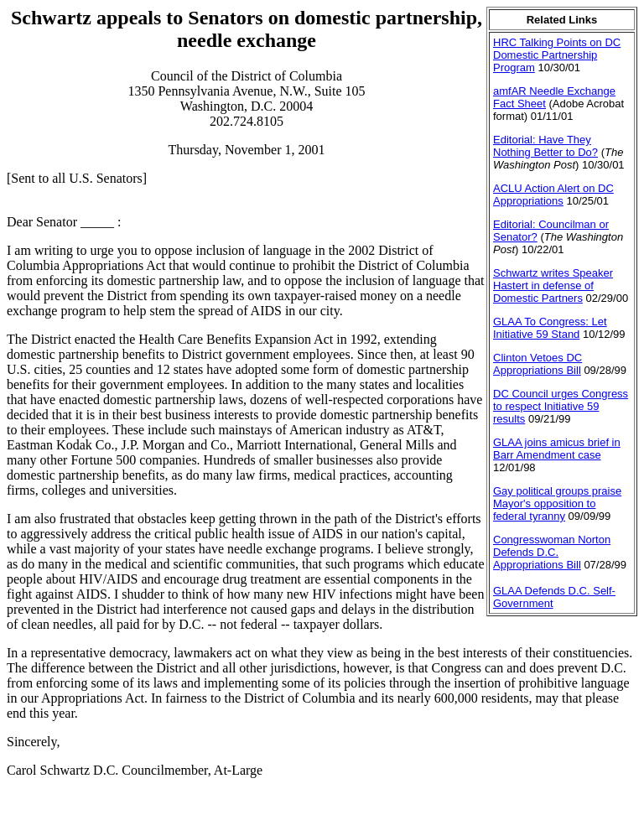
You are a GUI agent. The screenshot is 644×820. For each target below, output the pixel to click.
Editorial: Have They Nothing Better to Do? (545, 146)
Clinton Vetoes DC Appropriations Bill (538, 364)
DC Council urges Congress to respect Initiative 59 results (561, 406)
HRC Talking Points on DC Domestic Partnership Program (557, 55)
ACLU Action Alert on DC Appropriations (553, 195)
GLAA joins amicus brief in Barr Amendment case (557, 449)
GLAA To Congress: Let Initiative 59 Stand (550, 328)
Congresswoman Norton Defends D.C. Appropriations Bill (552, 552)
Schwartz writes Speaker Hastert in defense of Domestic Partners (553, 285)
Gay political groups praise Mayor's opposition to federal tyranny (557, 503)
